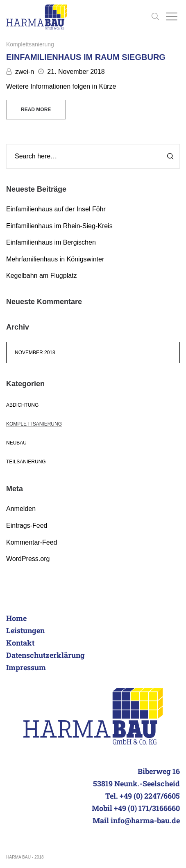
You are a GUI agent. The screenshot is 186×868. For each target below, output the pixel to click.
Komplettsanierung (30, 44)
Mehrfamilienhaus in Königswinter (55, 259)
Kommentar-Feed (32, 542)
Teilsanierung (26, 462)
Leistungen (25, 630)
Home (16, 618)
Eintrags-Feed (27, 526)
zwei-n (20, 72)
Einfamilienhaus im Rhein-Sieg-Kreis (59, 226)
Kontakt (20, 643)
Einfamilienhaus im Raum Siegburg (86, 57)
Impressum (26, 667)
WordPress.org (28, 559)
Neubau (16, 443)
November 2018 (35, 353)
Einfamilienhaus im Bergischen (51, 242)
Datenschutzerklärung (45, 655)
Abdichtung (22, 405)
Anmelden (21, 509)
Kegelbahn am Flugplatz (42, 276)
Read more (36, 110)
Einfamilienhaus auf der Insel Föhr (56, 209)
